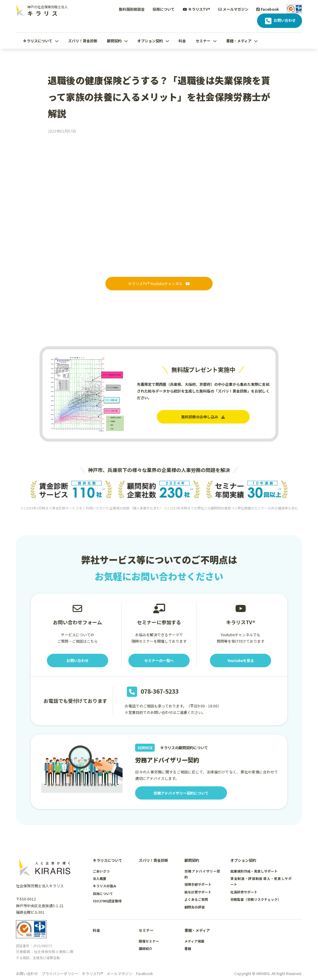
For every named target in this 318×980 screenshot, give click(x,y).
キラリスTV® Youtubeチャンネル (159, 283)
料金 (182, 41)
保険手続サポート (198, 884)
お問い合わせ (280, 21)
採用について (164, 9)
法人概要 (100, 878)
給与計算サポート (198, 892)
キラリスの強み (105, 886)
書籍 (188, 948)
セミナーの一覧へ (159, 660)
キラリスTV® (197, 9)
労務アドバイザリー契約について (181, 793)
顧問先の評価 (195, 907)
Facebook (268, 9)
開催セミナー (149, 941)
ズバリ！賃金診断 (83, 41)
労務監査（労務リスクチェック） (256, 899)
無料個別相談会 (132, 9)
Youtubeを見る (241, 660)
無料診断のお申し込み (203, 417)
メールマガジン (233, 9)
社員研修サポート (244, 892)
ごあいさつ (101, 871)
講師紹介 (146, 948)
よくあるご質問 (196, 899)
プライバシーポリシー (60, 973)
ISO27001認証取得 (107, 901)
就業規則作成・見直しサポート (254, 871)
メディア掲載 (194, 941)
